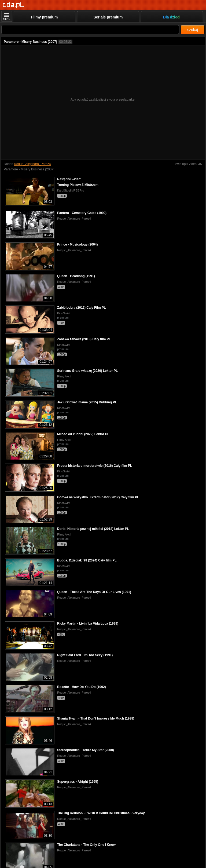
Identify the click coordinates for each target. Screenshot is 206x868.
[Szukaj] (90, 30)
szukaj (193, 30)
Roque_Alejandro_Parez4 (32, 164)
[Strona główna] (13, 5)
